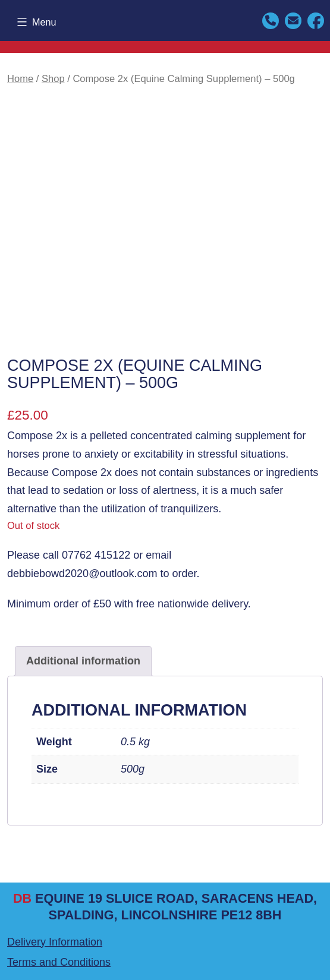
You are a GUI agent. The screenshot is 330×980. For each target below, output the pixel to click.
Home (20, 79)
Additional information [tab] (83, 661)
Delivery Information (55, 942)
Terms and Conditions (59, 962)
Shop (53, 79)
